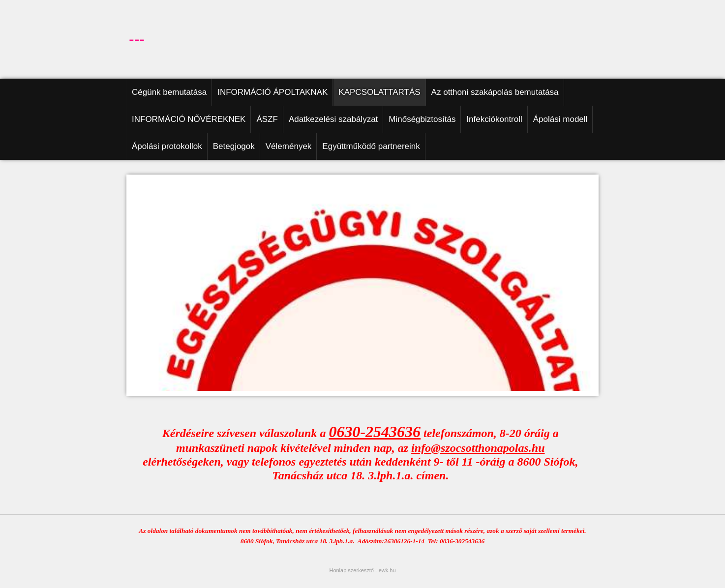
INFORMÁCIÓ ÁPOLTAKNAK (272, 92)
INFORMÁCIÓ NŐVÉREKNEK (189, 119)
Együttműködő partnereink (371, 146)
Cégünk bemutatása (169, 92)
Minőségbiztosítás (422, 119)
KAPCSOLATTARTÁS (379, 92)
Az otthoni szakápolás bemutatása (495, 92)
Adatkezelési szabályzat (333, 119)
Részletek (509, 577)
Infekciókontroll (494, 119)
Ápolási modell (560, 119)
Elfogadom (543, 577)
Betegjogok (234, 146)
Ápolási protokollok (167, 146)
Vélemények (289, 146)
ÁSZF (267, 119)
